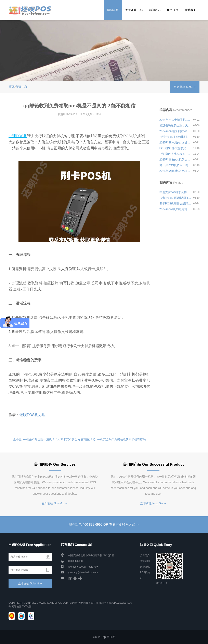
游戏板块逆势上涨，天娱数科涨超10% (175, 125)
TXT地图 (27, 607)
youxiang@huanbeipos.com (83, 572)
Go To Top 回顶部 (104, 637)
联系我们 (191, 10)
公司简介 (145, 555)
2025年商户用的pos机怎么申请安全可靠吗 (175, 142)
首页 (11, 87)
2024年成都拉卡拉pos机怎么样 (175, 131)
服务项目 (173, 10)
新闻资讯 (155, 10)
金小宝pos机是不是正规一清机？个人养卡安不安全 (45, 439)
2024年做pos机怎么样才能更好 (175, 171)
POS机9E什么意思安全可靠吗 (175, 148)
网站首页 (113, 10)
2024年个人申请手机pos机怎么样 (175, 120)
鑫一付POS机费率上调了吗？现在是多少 (175, 165)
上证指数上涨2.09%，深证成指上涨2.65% (175, 154)
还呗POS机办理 (32, 415)
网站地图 (16, 607)
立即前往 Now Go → (55, 503)
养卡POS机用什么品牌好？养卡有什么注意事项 (175, 203)
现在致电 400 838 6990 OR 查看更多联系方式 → (104, 525)
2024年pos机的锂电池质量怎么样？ (175, 209)
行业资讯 (145, 567)
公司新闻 (145, 561)
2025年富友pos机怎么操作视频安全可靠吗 (175, 159)
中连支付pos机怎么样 (173, 192)
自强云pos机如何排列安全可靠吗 (175, 137)
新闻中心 (22, 87)
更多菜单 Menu (185, 87)
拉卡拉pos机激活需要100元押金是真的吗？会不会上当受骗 (175, 198)
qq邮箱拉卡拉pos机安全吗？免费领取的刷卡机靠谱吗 (112, 439)
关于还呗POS (134, 10)
